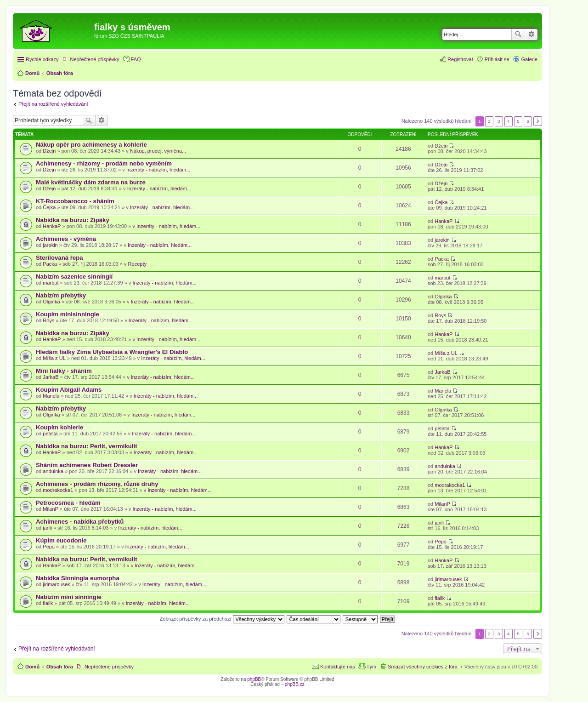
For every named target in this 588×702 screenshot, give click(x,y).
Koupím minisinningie (68, 314)
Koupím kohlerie (59, 427)
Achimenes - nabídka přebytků (80, 522)
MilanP (51, 509)
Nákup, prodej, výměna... (158, 151)
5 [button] (518, 121)
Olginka (51, 302)
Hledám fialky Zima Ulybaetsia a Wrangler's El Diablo (112, 352)
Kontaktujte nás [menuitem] (338, 667)
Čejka (49, 207)
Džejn (49, 151)
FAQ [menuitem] (136, 59)
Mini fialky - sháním (64, 371)
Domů (32, 667)
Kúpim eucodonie (61, 540)
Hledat (518, 34)
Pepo (49, 547)
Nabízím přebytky (61, 295)
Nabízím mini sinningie (69, 597)
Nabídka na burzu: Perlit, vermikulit (87, 446)
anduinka (53, 471)
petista (50, 434)
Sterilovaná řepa (59, 258)
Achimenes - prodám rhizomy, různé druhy (97, 484)
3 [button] (499, 121)
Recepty (137, 264)
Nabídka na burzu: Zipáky (73, 220)
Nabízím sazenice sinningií (74, 277)
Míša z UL (54, 358)
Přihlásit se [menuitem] (497, 59)
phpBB (254, 679)
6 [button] (528, 121)
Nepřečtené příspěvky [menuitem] (95, 59)
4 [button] (509, 121)
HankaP (52, 226)
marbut (51, 283)
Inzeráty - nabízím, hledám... (158, 170)
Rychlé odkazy (42, 59)
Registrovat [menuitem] (460, 59)
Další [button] (538, 121)
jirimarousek (56, 584)
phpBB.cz (295, 684)
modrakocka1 (58, 490)
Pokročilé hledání (531, 34)
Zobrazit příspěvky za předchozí (222, 619)
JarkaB (51, 377)
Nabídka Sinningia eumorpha (78, 578)
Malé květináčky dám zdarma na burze (91, 182)
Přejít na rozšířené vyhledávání (53, 104)
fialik (48, 603)
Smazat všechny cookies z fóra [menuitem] (423, 667)
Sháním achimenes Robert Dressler (87, 465)
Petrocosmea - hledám (68, 503)
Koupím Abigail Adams (69, 390)
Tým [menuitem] (371, 667)
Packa (50, 264)
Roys (48, 320)
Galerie (529, 59)
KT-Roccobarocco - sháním (75, 201)
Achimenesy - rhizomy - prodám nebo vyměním (104, 163)
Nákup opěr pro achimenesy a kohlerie (91, 145)
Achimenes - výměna (66, 239)
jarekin (50, 245)
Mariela (51, 396)
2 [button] (489, 121)
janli (47, 528)
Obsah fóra (60, 667)
